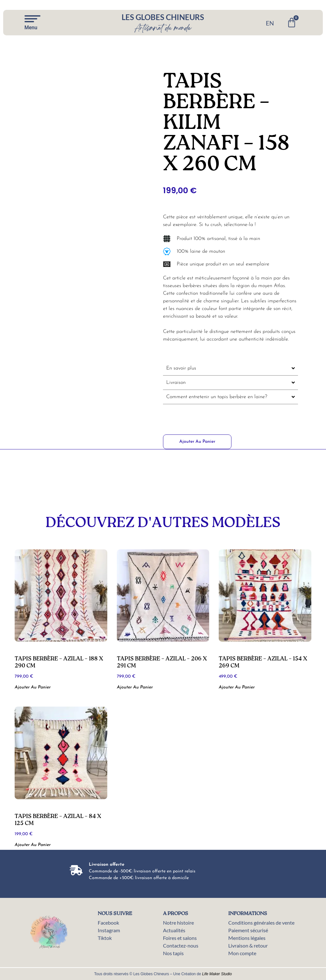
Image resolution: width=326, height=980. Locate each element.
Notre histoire (178, 923)
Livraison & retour (248, 945)
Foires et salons (180, 938)
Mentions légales (247, 938)
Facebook (108, 923)
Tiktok (105, 938)
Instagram (109, 930)
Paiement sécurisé (248, 930)
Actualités (174, 930)
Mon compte (242, 953)
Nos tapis (173, 953)
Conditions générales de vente (261, 923)
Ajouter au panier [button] (33, 687)
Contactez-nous (181, 945)
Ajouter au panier (197, 442)
